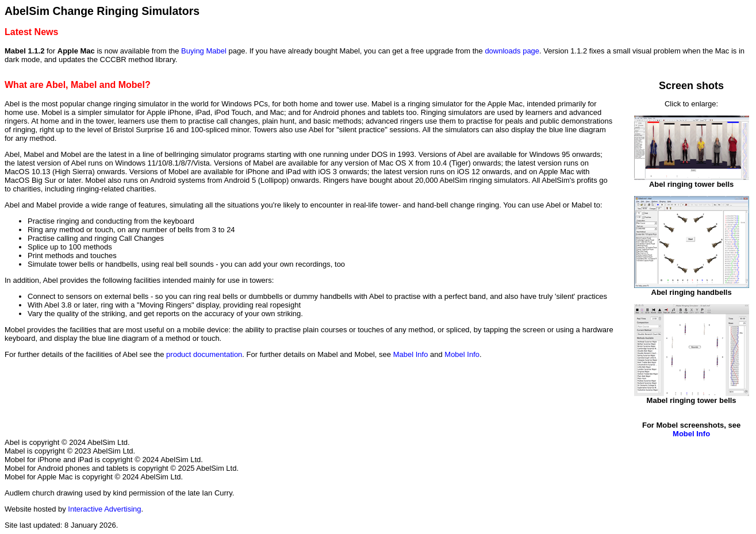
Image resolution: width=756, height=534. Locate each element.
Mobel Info (462, 354)
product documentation (204, 354)
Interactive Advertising (104, 509)
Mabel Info (411, 354)
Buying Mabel (204, 51)
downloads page (512, 51)
